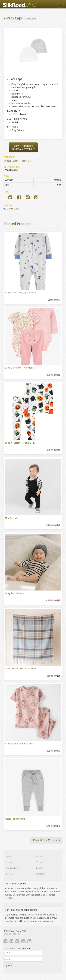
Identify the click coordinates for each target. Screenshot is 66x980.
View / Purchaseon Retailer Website (23, 147)
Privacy (40, 868)
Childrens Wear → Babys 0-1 (17, 161)
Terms (39, 862)
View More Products (46, 840)
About (39, 856)
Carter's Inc (11, 209)
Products (10, 862)
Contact (40, 874)
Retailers (10, 874)
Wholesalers (12, 868)
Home (9, 857)
